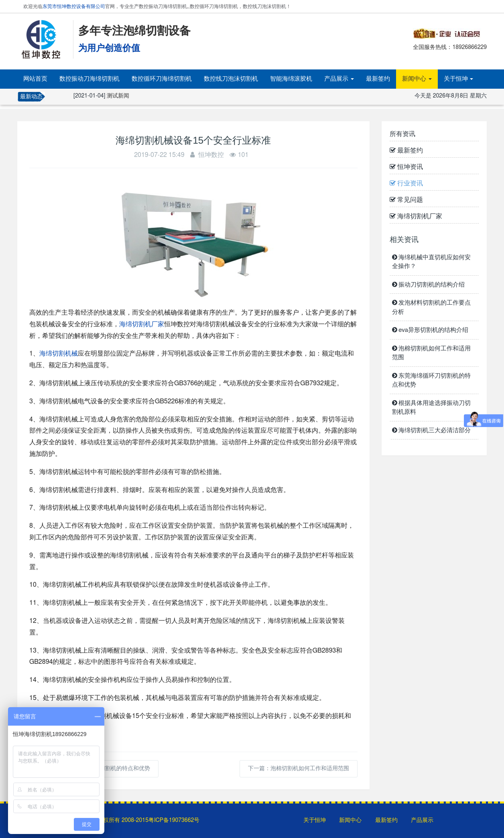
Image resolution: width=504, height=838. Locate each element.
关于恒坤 (459, 79)
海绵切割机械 (59, 354)
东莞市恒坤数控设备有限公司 (74, 6)
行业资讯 (406, 183)
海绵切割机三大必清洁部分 (432, 430)
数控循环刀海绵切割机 (162, 79)
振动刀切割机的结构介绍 (429, 285)
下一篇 (299, 769)
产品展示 (339, 79)
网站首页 (35, 79)
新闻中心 (417, 79)
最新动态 (31, 97)
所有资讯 (402, 134)
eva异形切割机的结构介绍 (430, 330)
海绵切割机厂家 (142, 324)
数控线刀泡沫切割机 (231, 79)
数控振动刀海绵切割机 (89, 79)
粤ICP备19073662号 (174, 820)
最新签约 (378, 79)
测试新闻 (118, 96)
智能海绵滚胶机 (291, 79)
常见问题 (406, 200)
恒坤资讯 (406, 167)
